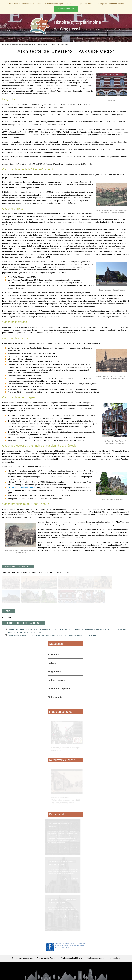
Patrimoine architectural (30, 44)
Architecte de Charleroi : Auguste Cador (54, 44)
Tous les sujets (43, 958)
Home (9, 44)
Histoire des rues (57, 680)
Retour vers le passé (59, 689)
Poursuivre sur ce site (66, 9)
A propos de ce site (27, 958)
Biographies (54, 672)
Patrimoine (17, 44)
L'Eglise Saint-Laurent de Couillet (22, 488)
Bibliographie (55, 697)
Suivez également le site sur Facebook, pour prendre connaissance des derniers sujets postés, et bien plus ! (71, 945)
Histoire (52, 663)
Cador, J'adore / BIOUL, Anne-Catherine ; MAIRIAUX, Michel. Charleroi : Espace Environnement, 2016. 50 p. (52, 635)
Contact (15, 958)
